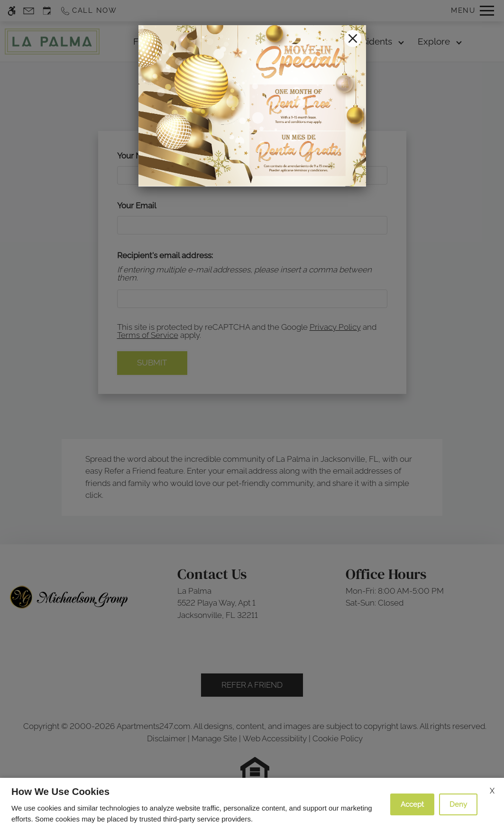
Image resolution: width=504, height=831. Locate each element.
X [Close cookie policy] (492, 791)
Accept (412, 804)
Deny (458, 804)
